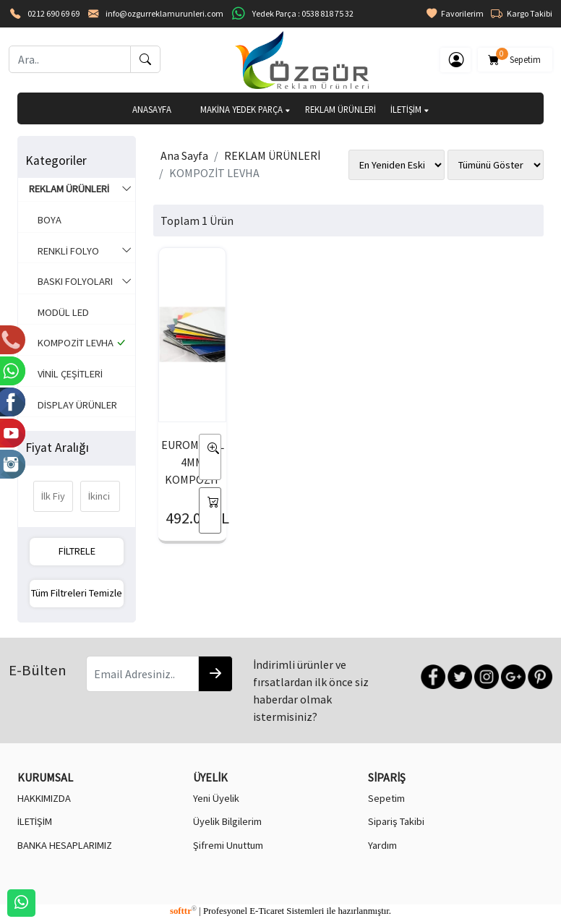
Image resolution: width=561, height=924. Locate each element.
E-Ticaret (267, 911)
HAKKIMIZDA (44, 798)
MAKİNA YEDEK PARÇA (245, 109)
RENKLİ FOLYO (80, 252)
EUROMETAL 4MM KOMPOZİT (193, 462)
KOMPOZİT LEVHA (77, 343)
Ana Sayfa (184, 155)
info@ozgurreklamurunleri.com (164, 13)
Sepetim (515, 57)
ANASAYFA (152, 109)
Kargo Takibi (522, 14)
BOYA (45, 220)
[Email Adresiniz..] (142, 674)
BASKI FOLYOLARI (80, 282)
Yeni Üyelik (216, 798)
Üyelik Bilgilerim (227, 821)
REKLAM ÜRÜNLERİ (341, 109)
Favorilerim (455, 14)
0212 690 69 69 (53, 13)
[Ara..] (70, 59)
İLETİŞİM (410, 109)
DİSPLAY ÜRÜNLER (73, 405)
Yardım (382, 845)
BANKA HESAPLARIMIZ (65, 845)
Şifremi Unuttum (228, 845)
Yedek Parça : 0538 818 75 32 (303, 13)
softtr (183, 911)
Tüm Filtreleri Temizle (77, 593)
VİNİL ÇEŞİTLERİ (66, 374)
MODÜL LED (59, 312)
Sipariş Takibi (396, 821)
